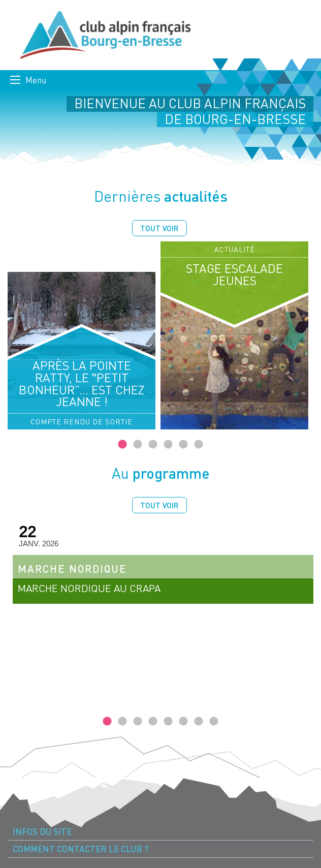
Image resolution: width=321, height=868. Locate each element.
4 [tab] (168, 445)
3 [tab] (153, 445)
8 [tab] (214, 722)
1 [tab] (122, 445)
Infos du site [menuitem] (42, 832)
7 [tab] (199, 722)
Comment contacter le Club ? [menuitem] (81, 849)
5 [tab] (183, 445)
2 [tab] (138, 445)
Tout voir (159, 228)
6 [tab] (199, 445)
